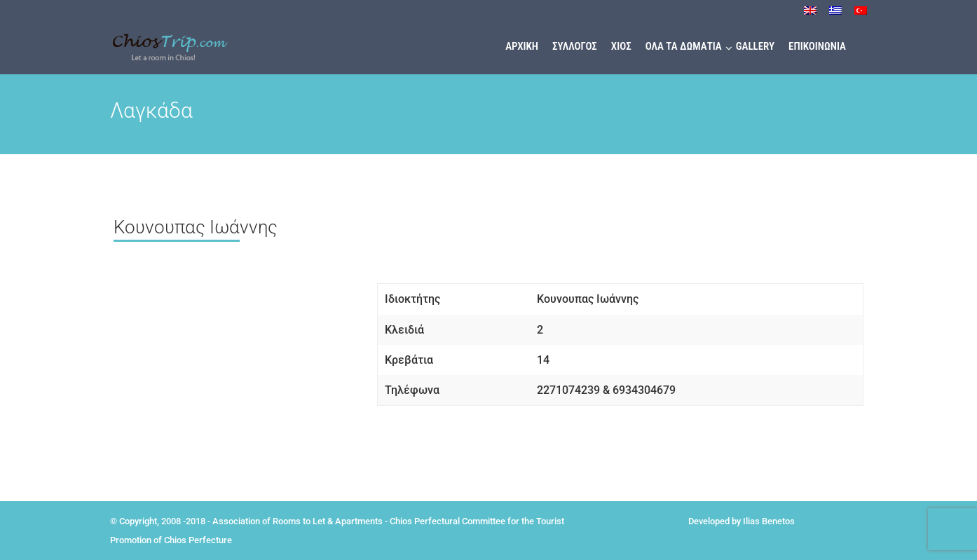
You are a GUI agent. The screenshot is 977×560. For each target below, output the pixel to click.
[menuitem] (810, 14)
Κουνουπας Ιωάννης (196, 227)
